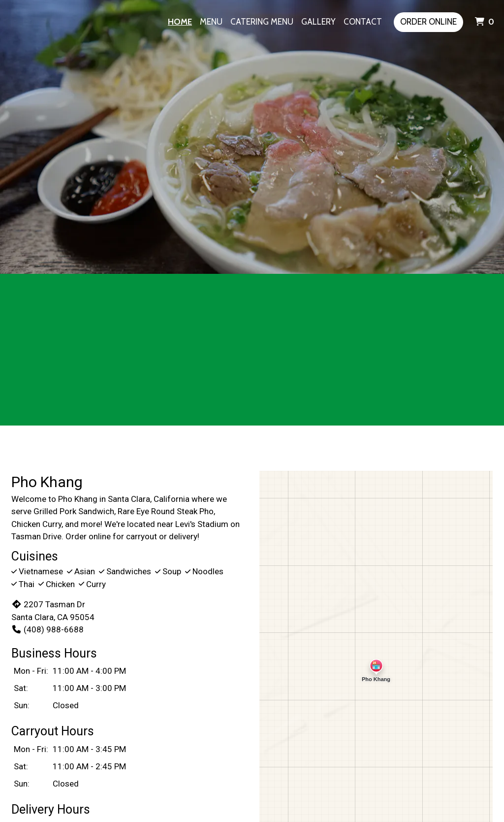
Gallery (318, 22)
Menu (211, 22)
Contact (363, 22)
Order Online (428, 22)
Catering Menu (262, 22)
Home (180, 22)
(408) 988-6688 (47, 629)
